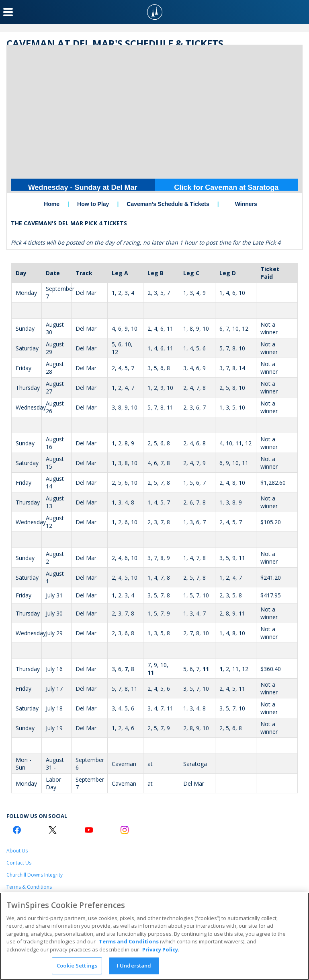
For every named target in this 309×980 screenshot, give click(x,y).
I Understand (134, 966)
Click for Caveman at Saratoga (226, 187)
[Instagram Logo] (125, 830)
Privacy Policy (160, 949)
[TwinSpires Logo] (155, 12)
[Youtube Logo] (89, 830)
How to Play (93, 204)
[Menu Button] (8, 12)
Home (52, 204)
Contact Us (19, 863)
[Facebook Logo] (17, 830)
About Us (17, 851)
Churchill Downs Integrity (35, 875)
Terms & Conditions (29, 887)
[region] (154, 936)
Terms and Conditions (129, 941)
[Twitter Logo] (53, 830)
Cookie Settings (77, 966)
